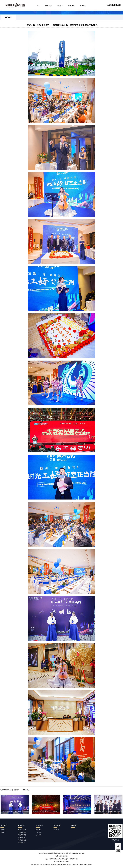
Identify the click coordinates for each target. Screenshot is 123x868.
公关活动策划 (22, 830)
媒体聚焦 (39, 830)
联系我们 (83, 6)
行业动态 (39, 832)
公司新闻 (39, 835)
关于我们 (48, 6)
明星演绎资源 (22, 840)
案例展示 (71, 6)
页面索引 (75, 825)
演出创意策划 (22, 832)
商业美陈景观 (22, 835)
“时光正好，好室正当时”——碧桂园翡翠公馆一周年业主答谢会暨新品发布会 (61, 25)
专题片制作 (22, 843)
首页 (38, 6)
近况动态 (39, 825)
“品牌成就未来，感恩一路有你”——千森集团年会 (15, 790)
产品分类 (22, 825)
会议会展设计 (22, 838)
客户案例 (8, 17)
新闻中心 (60, 6)
